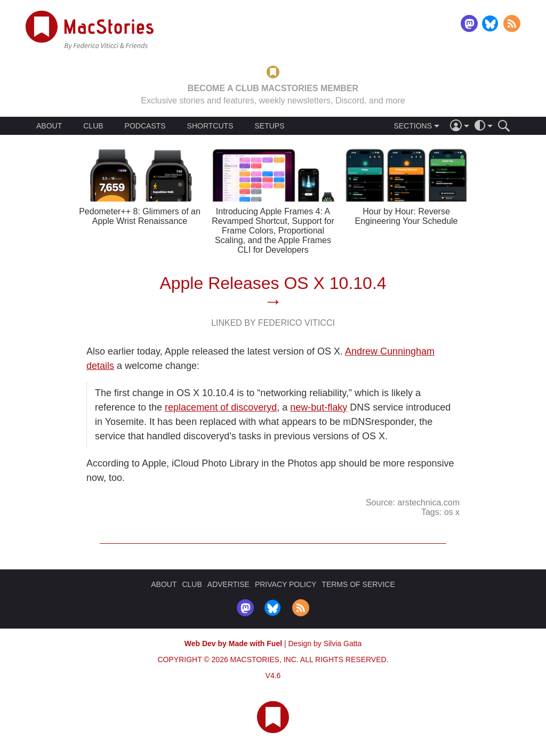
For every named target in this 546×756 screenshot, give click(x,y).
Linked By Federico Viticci (273, 323)
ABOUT (49, 126)
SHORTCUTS (210, 126)
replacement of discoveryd (221, 407)
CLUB (93, 126)
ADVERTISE (228, 584)
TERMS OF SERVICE (358, 584)
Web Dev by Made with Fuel (233, 644)
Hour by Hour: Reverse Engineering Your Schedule (406, 216)
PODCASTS (145, 126)
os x (452, 512)
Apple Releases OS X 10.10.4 (273, 283)
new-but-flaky (319, 407)
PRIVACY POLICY (286, 584)
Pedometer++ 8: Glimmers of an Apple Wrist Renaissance (140, 216)
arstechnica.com (429, 502)
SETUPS (269, 126)
